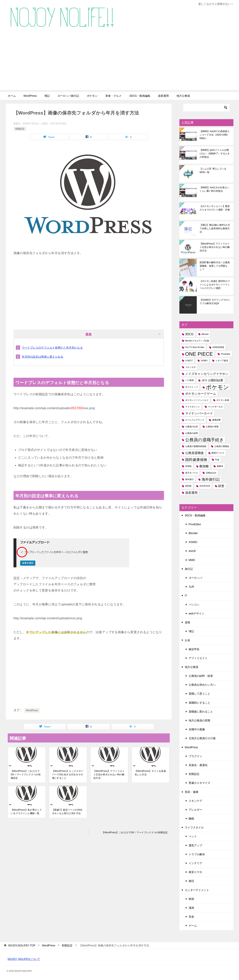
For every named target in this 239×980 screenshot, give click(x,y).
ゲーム (193, 926)
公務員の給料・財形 (201, 676)
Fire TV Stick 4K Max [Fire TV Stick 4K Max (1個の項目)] (195, 347)
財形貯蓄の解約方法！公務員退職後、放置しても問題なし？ (215, 266)
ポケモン (92, 96)
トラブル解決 (197, 854)
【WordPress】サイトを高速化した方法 (150, 773)
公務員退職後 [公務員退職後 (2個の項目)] (194, 453)
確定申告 (194, 649)
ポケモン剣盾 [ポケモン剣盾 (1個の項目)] (223, 400)
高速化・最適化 (198, 765)
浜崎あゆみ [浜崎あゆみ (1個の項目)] (211, 473)
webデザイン (197, 613)
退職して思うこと (199, 694)
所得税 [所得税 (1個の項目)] (188, 466)
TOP (22, 945)
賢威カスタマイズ (199, 783)
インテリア (195, 863)
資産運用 (163, 96)
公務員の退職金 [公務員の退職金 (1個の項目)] (222, 446)
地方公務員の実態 (199, 720)
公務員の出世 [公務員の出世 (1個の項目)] (192, 427)
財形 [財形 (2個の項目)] (221, 486)
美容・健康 (192, 792)
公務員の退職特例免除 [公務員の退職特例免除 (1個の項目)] (196, 446)
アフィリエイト (198, 658)
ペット (193, 836)
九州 (191, 587)
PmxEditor (195, 524)
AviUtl (192, 551)
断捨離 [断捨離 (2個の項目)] (204, 466)
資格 (187, 622)
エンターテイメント (197, 890)
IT (186, 596)
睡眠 (191, 819)
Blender (193, 533)
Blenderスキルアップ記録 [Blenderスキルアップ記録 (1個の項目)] (197, 341)
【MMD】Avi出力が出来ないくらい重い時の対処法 (214, 189)
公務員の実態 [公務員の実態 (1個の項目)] (212, 427)
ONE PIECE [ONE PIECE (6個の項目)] (199, 354)
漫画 (191, 908)
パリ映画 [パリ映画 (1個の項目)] (189, 380)
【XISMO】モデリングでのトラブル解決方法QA (215, 302)
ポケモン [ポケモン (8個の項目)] (217, 387)
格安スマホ (195, 872)
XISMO (193, 542)
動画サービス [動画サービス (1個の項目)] (218, 453)
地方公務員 (183, 96)
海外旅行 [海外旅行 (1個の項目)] (189, 479)
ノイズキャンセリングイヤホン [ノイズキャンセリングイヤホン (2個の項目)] (207, 374)
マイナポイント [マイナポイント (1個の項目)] (193, 407)
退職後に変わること (201, 712)
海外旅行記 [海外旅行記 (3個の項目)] (211, 479)
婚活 (191, 881)
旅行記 (189, 569)
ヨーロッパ (195, 578)
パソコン (194, 605)
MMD (192, 560)
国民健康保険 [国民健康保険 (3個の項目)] (196, 460)
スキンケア (195, 801)
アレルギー (195, 810)
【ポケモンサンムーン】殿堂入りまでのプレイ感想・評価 (215, 208)
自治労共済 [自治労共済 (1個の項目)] (205, 486)
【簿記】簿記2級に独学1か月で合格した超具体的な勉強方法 (215, 228)
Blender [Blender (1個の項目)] (205, 334)
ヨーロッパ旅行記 (68, 96)
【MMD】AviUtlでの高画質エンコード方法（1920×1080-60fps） (215, 135)
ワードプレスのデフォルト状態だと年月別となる (52, 348)
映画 (191, 899)
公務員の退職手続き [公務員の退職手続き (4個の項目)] (204, 440)
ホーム (12, 96)
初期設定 (20, 129)
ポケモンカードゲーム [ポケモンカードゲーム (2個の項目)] (201, 394)
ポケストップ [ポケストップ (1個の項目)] (192, 387)
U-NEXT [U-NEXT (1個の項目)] (189, 361)
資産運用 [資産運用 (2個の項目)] (191, 493)
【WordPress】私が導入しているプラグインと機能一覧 (26, 812)
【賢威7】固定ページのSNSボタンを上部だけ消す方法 (67, 812)
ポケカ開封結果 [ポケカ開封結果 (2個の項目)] (212, 380)
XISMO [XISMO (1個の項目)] (204, 361)
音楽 (191, 917)
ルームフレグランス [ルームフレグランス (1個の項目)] (195, 420)
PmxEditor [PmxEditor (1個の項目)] (226, 354)
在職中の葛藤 (197, 729)
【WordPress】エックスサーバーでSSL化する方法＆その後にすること (68, 775)
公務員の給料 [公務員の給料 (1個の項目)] (192, 433)
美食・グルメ (113, 96)
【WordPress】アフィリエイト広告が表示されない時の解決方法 (109, 775)
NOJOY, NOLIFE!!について (24, 959)
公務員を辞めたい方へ (202, 685)
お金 (187, 640)
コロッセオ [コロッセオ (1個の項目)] (190, 367)
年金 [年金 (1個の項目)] (217, 460)
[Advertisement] (120, 63)
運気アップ (195, 845)
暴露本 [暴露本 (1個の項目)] (220, 466)
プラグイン (195, 756)
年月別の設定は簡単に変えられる (43, 357)
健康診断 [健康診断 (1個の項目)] (216, 420)
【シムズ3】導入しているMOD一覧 (213, 171)
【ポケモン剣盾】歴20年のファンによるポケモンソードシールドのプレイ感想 (215, 285)
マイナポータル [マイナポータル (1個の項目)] (215, 407)
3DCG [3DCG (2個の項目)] (189, 334)
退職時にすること (199, 703)
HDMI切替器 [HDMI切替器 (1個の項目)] (218, 347)
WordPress (30, 96)
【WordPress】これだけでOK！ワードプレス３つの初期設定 (26, 775)
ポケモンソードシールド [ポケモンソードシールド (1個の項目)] (197, 400)
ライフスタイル (194, 827)
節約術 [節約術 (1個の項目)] (188, 486)
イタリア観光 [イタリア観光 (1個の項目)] (222, 361)
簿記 (47, 96)
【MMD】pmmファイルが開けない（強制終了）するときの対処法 (215, 154)
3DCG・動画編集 (140, 96)
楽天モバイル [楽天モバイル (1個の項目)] (192, 473)
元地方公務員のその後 (202, 738)
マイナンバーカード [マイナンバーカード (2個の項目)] (199, 413)
